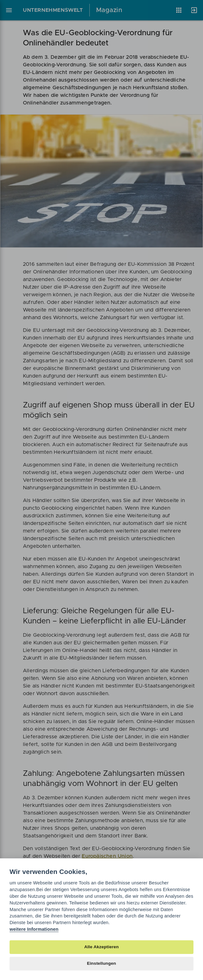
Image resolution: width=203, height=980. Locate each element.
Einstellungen (101, 963)
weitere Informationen (34, 929)
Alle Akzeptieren (101, 947)
